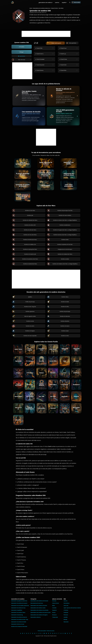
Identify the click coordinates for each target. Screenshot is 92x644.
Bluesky (65, 619)
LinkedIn (66, 617)
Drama (54, 612)
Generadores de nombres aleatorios (42, 8)
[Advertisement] (46, 34)
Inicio (31, 8)
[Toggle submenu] (53, 2)
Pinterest (66, 615)
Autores (66, 601)
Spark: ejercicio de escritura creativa (72, 608)
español (64, 2)
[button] (22, 47)
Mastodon (66, 622)
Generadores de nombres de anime (39, 606)
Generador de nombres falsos (18, 612)
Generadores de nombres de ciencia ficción (41, 612)
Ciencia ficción (56, 603)
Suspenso (54, 610)
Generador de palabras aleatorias (19, 601)
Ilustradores (67, 603)
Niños (54, 606)
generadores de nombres (45, 2)
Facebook (66, 612)
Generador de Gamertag (17, 615)
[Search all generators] (70, 2)
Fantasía (54, 601)
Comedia (54, 608)
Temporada (55, 617)
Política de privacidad (42, 631)
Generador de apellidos (17, 610)
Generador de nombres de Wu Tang (20, 619)
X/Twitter (66, 610)
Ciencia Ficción (54, 8)
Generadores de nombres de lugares (39, 615)
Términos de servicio (50, 631)
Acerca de (66, 606)
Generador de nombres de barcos (19, 617)
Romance (54, 615)
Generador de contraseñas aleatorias (20, 606)
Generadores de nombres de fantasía (39, 601)
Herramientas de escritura (37, 603)
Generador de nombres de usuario (19, 603)
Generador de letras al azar (18, 624)
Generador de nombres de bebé (19, 622)
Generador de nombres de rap (18, 608)
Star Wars (61, 8)
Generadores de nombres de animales (39, 610)
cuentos (57, 2)
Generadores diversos (36, 617)
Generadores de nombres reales (38, 608)
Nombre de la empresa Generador (19, 626)
